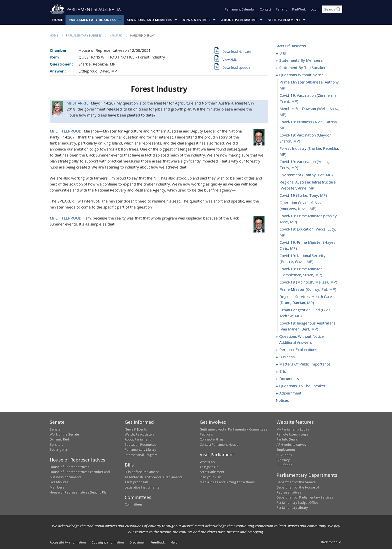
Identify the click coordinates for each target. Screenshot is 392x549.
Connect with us (212, 439)
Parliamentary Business (92, 20)
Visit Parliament (284, 20)
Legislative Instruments (142, 487)
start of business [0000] (291, 46)
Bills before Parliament (142, 472)
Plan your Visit (210, 477)
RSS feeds (284, 465)
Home (58, 20)
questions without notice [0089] (301, 75)
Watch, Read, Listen (139, 434)
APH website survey (291, 444)
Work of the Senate (64, 434)
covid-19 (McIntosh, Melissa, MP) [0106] (308, 282)
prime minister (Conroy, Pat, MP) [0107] (308, 289)
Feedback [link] (158, 542)
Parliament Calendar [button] (240, 9)
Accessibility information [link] (68, 542)
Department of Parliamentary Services (305, 497)
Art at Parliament (212, 472)
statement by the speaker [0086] (302, 68)
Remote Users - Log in (293, 434)
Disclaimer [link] (137, 542)
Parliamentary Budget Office (297, 502)
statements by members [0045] (301, 60)
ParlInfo (282, 9)
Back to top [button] (332, 542)
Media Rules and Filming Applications (227, 482)
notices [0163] (282, 400)
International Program (141, 455)
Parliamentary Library (140, 450)
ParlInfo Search (288, 439)
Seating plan (59, 450)
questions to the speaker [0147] (302, 386)
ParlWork (299, 9)
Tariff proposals (137, 482)
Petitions (206, 434)
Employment (286, 450)
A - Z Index (284, 455)
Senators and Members (149, 20)
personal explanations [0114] (298, 350)
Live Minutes (59, 482)
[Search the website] (332, 9)
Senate (55, 429)
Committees (134, 504)
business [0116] (287, 357)
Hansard (116, 35)
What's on (207, 462)
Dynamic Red (59, 439)
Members (57, 487)
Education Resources (141, 444)
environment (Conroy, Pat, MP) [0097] (306, 175)
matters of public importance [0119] (305, 364)
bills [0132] (283, 371)
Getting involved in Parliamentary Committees (233, 429)
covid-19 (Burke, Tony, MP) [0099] (303, 195)
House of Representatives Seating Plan (79, 492)
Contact (265, 9)
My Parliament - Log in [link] (293, 429)
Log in (315, 9)
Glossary (283, 460)
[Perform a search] (338, 9)
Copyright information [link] (108, 542)
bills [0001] (283, 53)
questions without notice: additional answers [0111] (302, 339)
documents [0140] (289, 379)
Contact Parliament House (219, 444)
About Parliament (239, 20)
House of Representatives (69, 467)
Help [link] (174, 542)
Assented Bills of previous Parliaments (154, 477)
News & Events (197, 20)
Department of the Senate (296, 482)
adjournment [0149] (290, 393)
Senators (57, 444)
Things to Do (209, 467)
